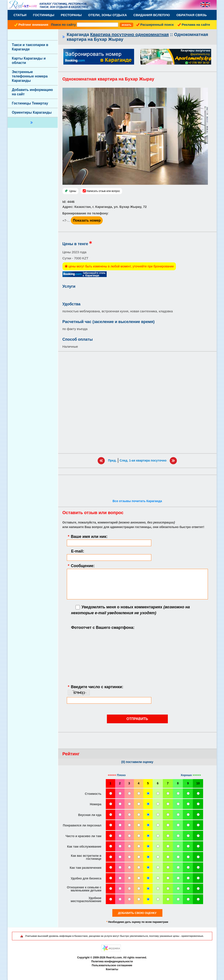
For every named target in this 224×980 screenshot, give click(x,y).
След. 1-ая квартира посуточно (143, 460)
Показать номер (87, 220)
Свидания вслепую (152, 15)
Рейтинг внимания (33, 25)
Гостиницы (44, 15)
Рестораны (71, 15)
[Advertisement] (137, 402)
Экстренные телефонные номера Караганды (30, 76)
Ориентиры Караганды (32, 112)
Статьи (20, 15)
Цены (73, 191)
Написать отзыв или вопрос (103, 191)
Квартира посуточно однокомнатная (129, 34)
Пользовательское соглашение (112, 965)
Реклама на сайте (196, 25)
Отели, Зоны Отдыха (108, 15)
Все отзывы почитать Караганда (137, 501)
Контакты (112, 969)
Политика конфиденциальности (112, 961)
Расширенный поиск (157, 25)
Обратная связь (191, 15)
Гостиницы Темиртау (30, 103)
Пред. (112, 460)
